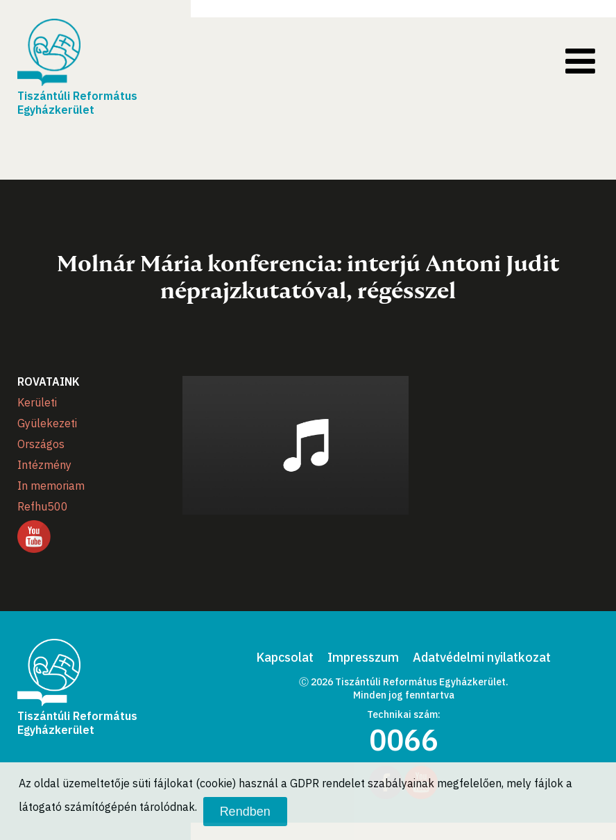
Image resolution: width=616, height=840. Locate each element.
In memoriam (51, 486)
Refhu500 (43, 506)
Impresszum (363, 657)
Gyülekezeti (47, 423)
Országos (41, 444)
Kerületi (37, 402)
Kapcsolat (285, 657)
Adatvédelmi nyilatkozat (482, 657)
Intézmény (44, 465)
